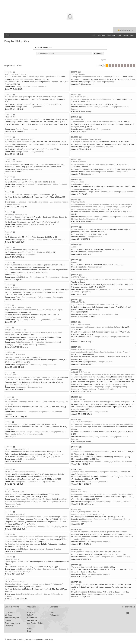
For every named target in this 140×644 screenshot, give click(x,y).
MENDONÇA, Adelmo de (15, 514)
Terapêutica (42, 345)
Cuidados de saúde (57, 239)
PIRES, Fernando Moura (15, 582)
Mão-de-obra (93, 289)
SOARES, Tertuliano (79, 277)
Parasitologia (110, 82)
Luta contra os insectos (59, 202)
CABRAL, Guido (78, 182)
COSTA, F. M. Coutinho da (16, 330)
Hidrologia (116, 387)
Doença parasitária (57, 432)
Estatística (109, 147)
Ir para (99, 65)
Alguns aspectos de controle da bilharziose (88, 304)
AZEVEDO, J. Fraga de (81, 372)
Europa (90, 192)
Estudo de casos (29, 345)
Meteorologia (93, 594)
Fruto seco (110, 557)
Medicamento (35, 365)
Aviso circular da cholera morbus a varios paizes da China (94, 472)
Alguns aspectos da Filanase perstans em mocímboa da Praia (96, 327)
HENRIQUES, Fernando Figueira (18, 307)
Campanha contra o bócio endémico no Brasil (23, 517)
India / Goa (31, 615)
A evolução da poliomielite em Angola (86, 142)
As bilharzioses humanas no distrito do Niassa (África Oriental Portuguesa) (101, 402)
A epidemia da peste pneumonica (18, 142)
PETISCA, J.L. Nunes (80, 97)
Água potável (86, 292)
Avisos (8, 474)
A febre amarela (11, 164)
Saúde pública (43, 239)
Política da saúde (79, 219)
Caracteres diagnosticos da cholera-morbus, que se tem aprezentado (99, 532)
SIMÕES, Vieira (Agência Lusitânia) (85, 512)
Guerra (90, 557)
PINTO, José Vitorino (13, 162)
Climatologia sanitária (80, 585)
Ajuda (104, 59)
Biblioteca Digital (114, 35)
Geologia (107, 387)
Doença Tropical (60, 502)
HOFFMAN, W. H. (78, 119)
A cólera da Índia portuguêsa (16, 97)
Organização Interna (12, 623)
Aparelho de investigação (33, 434)
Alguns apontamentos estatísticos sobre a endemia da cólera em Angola (34, 310)
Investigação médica (13, 345)
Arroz (103, 557)
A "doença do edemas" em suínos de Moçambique (91, 99)
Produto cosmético (39, 87)
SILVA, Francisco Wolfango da (17, 449)
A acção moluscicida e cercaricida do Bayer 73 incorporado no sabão (32, 77)
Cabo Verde (10, 494)
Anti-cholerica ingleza (14, 357)
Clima (123, 387)
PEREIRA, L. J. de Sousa (15, 355)
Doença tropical (122, 172)
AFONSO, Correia (12, 559)
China (90, 482)
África (84, 129)
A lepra (74, 184)
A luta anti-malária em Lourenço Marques (21, 195)
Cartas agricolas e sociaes (82, 552)
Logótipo (8, 620)
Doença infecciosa (37, 277)
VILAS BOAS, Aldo (13, 287)
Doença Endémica (97, 82)
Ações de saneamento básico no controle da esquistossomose (30, 290)
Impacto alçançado (12, 618)
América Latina (107, 192)
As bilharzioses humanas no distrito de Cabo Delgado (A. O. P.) (30, 377)
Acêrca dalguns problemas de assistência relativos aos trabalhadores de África (102, 280)
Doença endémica (23, 87)
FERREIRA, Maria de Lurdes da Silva (86, 139)
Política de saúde (44, 297)
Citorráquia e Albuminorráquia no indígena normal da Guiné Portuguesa (33, 584)
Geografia (98, 387)
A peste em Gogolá (13, 217)
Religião (56, 184)
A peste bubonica (78, 229)
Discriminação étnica (13, 434)
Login (8, 35)
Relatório (25, 152)
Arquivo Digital (129, 35)
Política (48, 184)
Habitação (27, 571)
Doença (113, 107)
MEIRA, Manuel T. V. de (14, 492)
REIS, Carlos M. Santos (81, 325)
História (24, 107)
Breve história (10, 612)
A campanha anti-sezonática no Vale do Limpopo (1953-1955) (96, 77)
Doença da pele (100, 519)
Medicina (92, 129)
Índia (18, 107)
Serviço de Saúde (50, 499)
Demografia (76, 389)
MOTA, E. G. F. (77, 449)
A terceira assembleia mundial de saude (21, 265)
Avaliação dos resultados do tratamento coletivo (90, 452)
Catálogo (102, 35)
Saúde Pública (31, 502)
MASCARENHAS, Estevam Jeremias (20, 139)
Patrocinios (9, 626)
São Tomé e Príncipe (90, 172)
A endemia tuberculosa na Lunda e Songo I (22, 119)
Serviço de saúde (52, 482)
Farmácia (38, 569)
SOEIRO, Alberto (78, 74)
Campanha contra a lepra (81, 514)
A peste (8, 235)
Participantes (54, 615)
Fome (97, 557)
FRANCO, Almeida (79, 162)
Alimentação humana (108, 289)
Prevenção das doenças (47, 526)
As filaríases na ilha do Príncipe (17, 424)
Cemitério (122, 289)
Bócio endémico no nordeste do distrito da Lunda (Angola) (94, 494)
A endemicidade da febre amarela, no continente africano (94, 122)
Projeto (52, 612)
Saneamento (58, 297)
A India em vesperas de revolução (18, 179)
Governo (40, 184)
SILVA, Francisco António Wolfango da (20, 472)
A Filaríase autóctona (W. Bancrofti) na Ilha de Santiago (93, 164)
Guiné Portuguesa (23, 342)
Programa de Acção (13, 504)
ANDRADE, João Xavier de (16, 215)
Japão (116, 192)
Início (94, 35)
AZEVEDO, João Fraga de (16, 74)
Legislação (62, 526)
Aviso (7, 452)
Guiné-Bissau (21, 169)
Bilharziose (87, 314)
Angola (85, 82)
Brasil (18, 297)
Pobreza (64, 184)
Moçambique (87, 107)
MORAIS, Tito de (78, 302)
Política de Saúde (45, 502)
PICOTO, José (11, 117)
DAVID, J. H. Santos (79, 492)
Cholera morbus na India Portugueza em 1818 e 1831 (93, 567)
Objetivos (8, 615)
